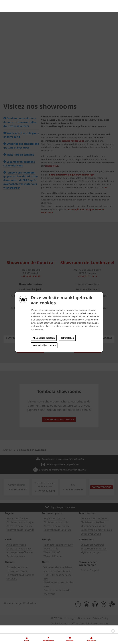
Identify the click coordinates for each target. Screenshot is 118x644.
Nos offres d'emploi (14, 626)
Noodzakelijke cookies (44, 345)
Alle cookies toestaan (44, 338)
